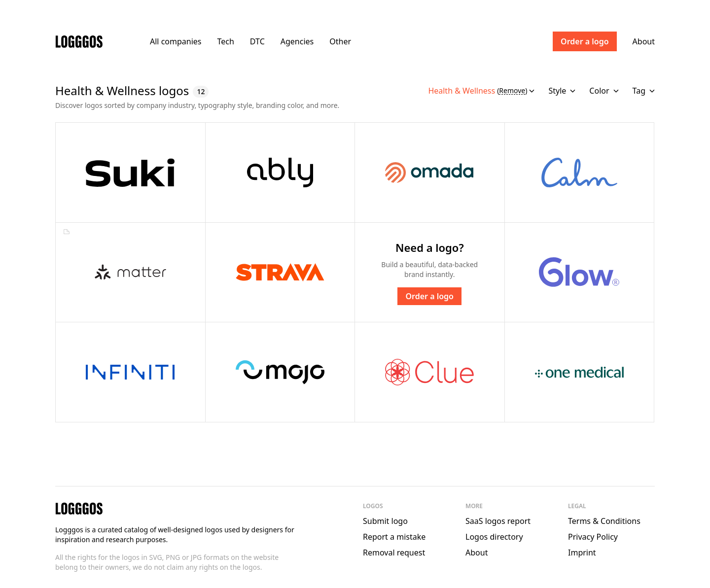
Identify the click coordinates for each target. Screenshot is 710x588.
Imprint (582, 553)
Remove (512, 91)
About (644, 41)
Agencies (297, 41)
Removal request (394, 553)
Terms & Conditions (604, 521)
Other (340, 41)
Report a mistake (394, 537)
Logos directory (494, 537)
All (176, 41)
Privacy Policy (593, 537)
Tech (225, 41)
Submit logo (385, 521)
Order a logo (585, 41)
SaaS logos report (498, 521)
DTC (257, 41)
